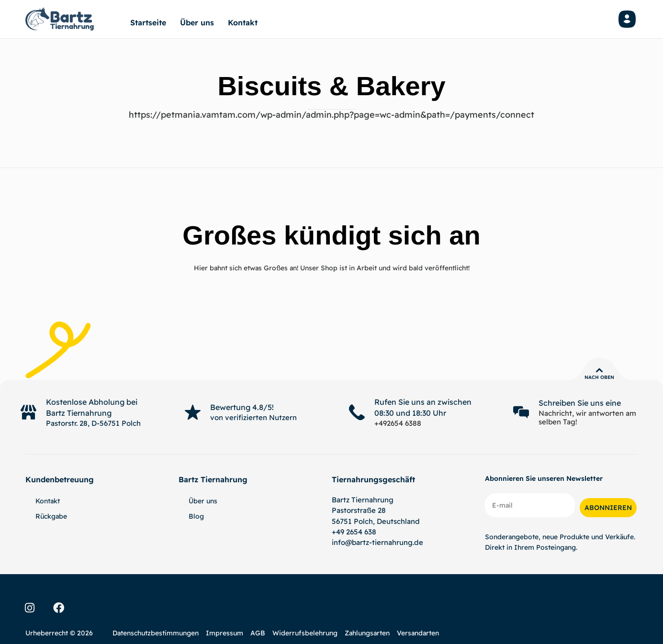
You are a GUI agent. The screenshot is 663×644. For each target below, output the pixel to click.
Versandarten (418, 633)
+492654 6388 (398, 423)
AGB (258, 633)
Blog (196, 516)
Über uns (197, 22)
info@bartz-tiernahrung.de (377, 542)
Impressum (225, 633)
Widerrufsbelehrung (305, 633)
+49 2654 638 (354, 532)
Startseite (148, 22)
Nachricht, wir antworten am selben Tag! (587, 417)
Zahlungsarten (367, 633)
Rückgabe (51, 516)
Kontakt (243, 22)
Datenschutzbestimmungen (156, 633)
